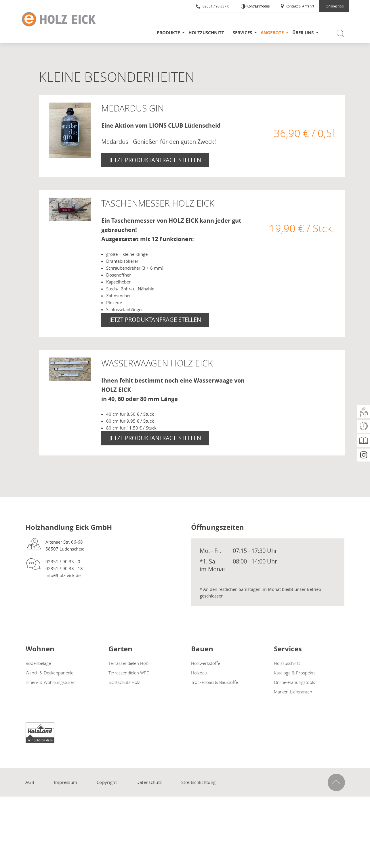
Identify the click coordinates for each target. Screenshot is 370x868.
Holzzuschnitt (206, 33)
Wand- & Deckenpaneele (49, 673)
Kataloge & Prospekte (295, 673)
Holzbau (199, 673)
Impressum (65, 782)
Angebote (272, 33)
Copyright (107, 782)
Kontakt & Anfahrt (297, 6)
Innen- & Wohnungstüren (50, 682)
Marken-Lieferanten (293, 692)
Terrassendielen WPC (129, 673)
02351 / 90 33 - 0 (213, 6)
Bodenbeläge (38, 663)
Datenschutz (149, 782)
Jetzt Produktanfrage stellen (155, 160)
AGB (30, 782)
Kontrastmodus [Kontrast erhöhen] (258, 6)
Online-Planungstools (294, 682)
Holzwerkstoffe (206, 663)
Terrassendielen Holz (129, 663)
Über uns (303, 33)
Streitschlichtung (198, 782)
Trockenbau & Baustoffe (214, 682)
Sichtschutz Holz (124, 682)
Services (242, 33)
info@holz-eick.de (63, 575)
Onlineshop (335, 6)
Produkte (168, 33)
